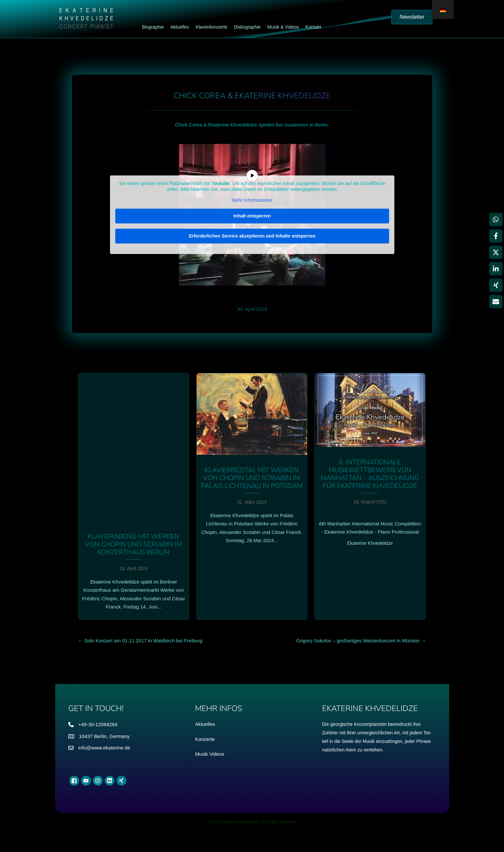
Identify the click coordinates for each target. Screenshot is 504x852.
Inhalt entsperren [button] (252, 216)
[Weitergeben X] (496, 252)
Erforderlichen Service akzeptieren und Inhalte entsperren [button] (252, 236)
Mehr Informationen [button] (252, 200)
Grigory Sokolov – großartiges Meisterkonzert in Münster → (361, 641)
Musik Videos (210, 754)
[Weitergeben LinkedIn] (496, 269)
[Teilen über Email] (496, 302)
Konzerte (205, 739)
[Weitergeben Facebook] (496, 236)
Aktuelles (205, 724)
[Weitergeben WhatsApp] (496, 219)
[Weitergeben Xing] (496, 285)
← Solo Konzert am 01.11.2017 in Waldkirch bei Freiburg (140, 641)
